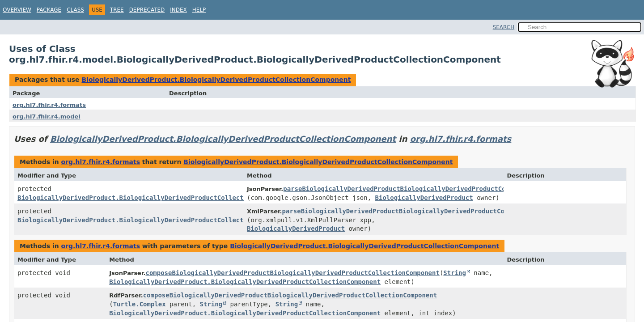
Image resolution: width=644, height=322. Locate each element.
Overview (17, 10)
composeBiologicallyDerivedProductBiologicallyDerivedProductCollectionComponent (292, 273)
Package (49, 10)
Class (75, 10)
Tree (117, 10)
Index (178, 10)
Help (199, 10)
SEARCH (504, 27)
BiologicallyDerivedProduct (424, 198)
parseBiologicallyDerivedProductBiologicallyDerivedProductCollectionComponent (426, 189)
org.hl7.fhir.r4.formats (49, 105)
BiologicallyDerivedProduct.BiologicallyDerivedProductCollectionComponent (216, 80)
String (455, 273)
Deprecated (147, 10)
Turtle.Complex (140, 304)
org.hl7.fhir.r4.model (47, 117)
